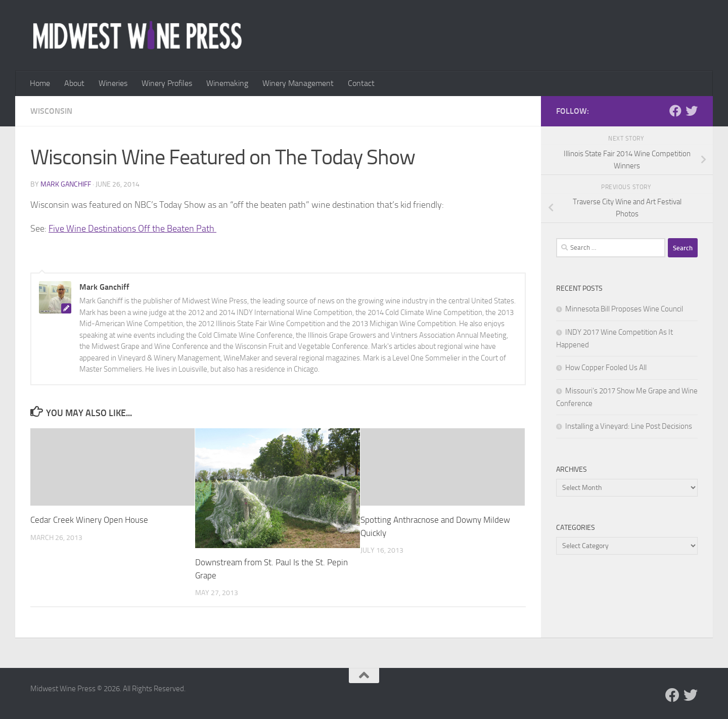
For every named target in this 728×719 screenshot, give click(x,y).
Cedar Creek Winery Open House (89, 520)
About (74, 83)
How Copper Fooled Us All (606, 368)
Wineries (113, 83)
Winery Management (298, 83)
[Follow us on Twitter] (692, 111)
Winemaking (227, 83)
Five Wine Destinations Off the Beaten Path (132, 229)
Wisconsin (51, 111)
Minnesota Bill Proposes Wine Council (624, 309)
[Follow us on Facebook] (675, 111)
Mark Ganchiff (66, 184)
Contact (361, 83)
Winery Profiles (167, 83)
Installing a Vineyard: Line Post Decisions (629, 426)
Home (40, 83)
